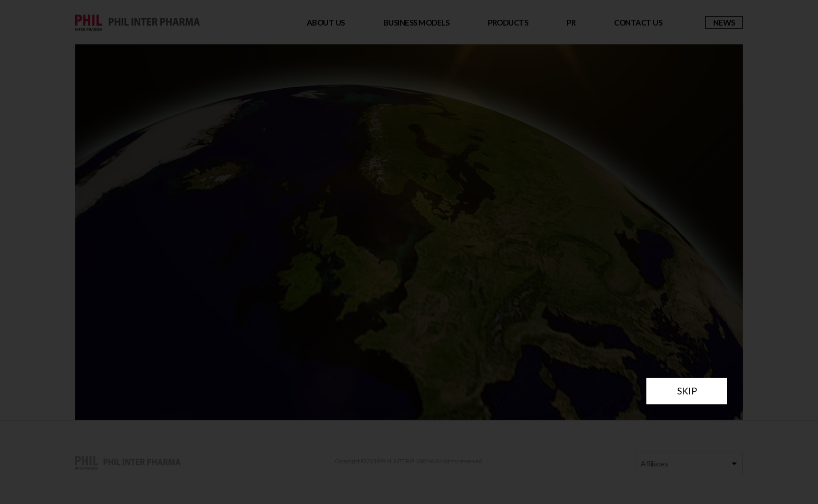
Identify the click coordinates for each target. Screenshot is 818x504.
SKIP (687, 391)
